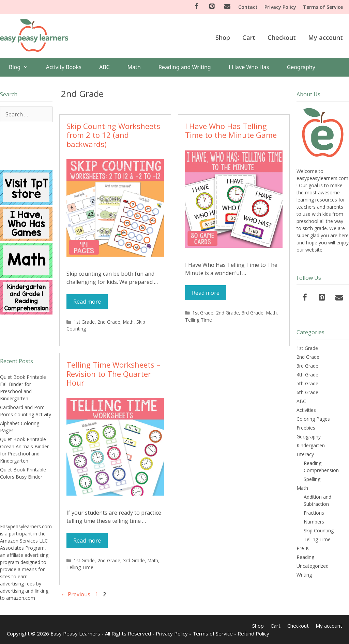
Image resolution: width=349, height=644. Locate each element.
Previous (76, 594)
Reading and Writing (185, 67)
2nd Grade (109, 322)
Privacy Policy (280, 7)
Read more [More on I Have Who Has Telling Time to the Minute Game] (206, 293)
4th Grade (307, 375)
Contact (248, 7)
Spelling (312, 479)
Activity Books (64, 67)
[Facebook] (196, 7)
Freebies (306, 428)
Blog (23, 67)
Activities (306, 410)
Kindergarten (311, 445)
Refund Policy (253, 633)
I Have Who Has (249, 67)
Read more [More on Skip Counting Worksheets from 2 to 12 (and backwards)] (87, 302)
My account (325, 37)
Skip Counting (319, 530)
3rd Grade (253, 313)
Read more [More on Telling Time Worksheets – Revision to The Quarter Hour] (87, 541)
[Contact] (227, 7)
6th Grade (307, 392)
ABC (104, 67)
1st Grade (84, 322)
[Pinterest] (212, 7)
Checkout (282, 37)
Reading (305, 557)
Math (134, 67)
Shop (223, 37)
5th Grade (307, 383)
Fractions (314, 513)
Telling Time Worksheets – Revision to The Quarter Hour (113, 374)
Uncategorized (313, 566)
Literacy (305, 454)
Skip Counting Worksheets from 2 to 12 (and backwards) (113, 135)
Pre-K (303, 548)
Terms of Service (323, 7)
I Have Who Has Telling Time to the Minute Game (231, 130)
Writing (304, 575)
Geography (301, 67)
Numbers (314, 522)
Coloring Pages (313, 419)
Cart (249, 37)
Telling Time (199, 320)
